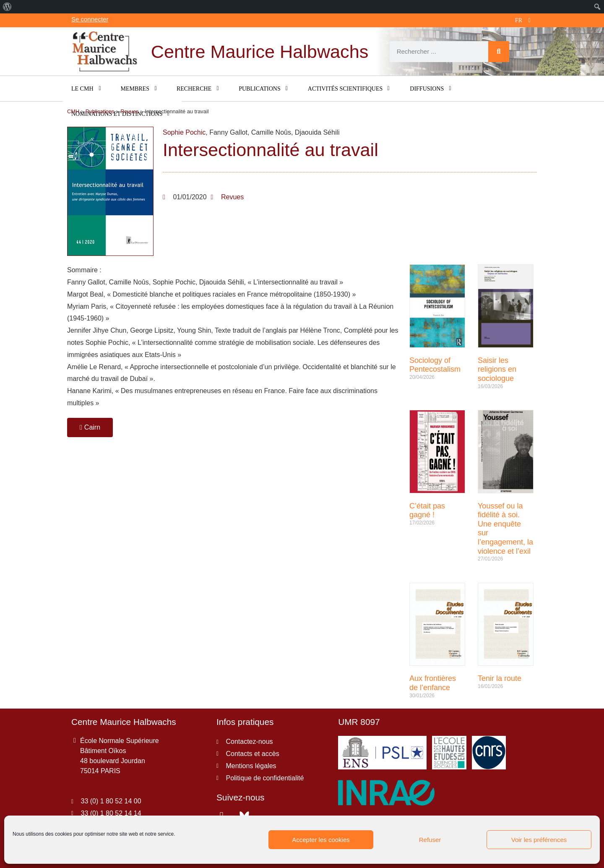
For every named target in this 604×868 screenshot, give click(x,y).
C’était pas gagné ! (427, 511)
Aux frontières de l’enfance (433, 683)
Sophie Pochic (184, 132)
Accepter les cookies (321, 840)
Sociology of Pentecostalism (435, 365)
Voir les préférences (539, 840)
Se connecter (90, 19)
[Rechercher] (499, 52)
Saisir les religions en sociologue (497, 369)
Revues (232, 197)
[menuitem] (7, 7)
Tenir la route (500, 678)
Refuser (430, 840)
